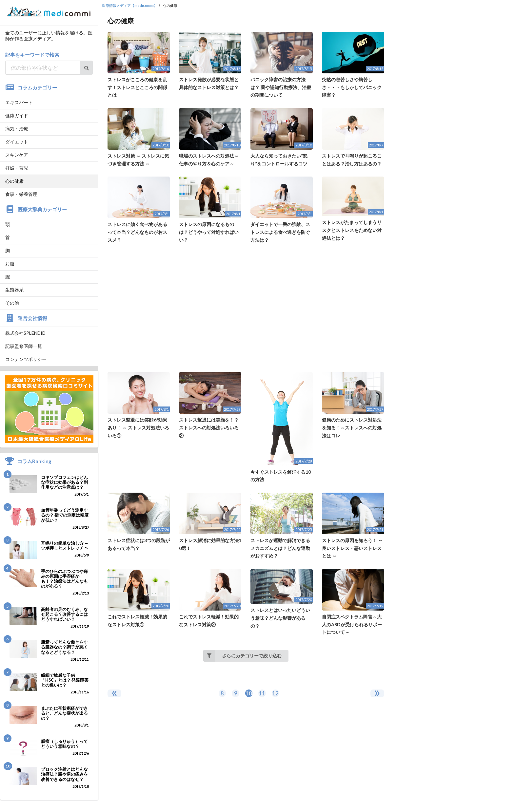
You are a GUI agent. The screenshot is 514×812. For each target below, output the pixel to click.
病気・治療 (17, 129)
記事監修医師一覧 (24, 346)
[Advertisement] (246, 308)
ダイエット (17, 142)
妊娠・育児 (17, 168)
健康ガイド (17, 115)
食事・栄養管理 (21, 194)
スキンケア (17, 155)
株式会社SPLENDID (25, 333)
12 (275, 693)
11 (262, 693)
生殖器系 (14, 290)
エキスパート (19, 102)
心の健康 (14, 181)
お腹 (10, 264)
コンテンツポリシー (26, 359)
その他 (12, 303)
